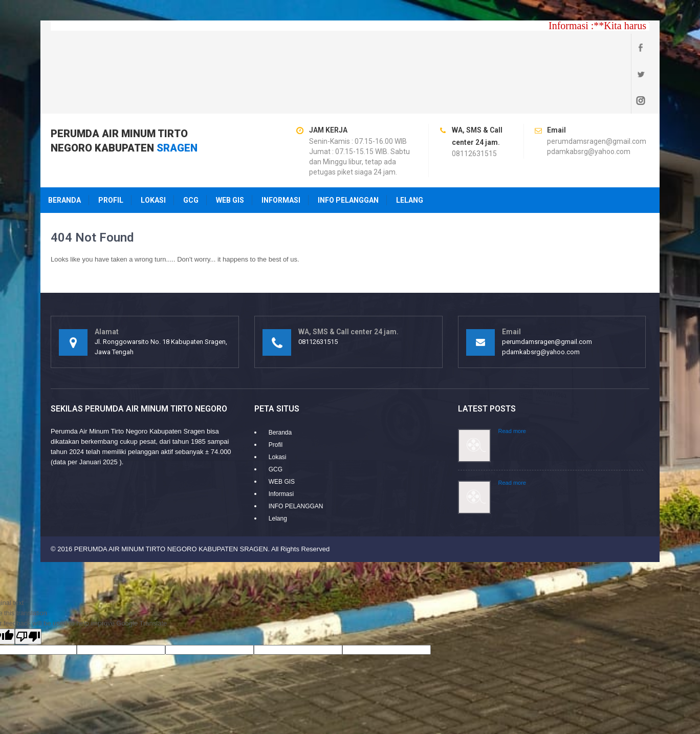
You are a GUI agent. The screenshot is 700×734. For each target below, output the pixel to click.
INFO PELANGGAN (348, 147)
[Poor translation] (28, 583)
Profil (111, 147)
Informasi (281, 147)
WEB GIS (230, 147)
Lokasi (153, 147)
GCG (191, 147)
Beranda (64, 147)
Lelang (410, 147)
